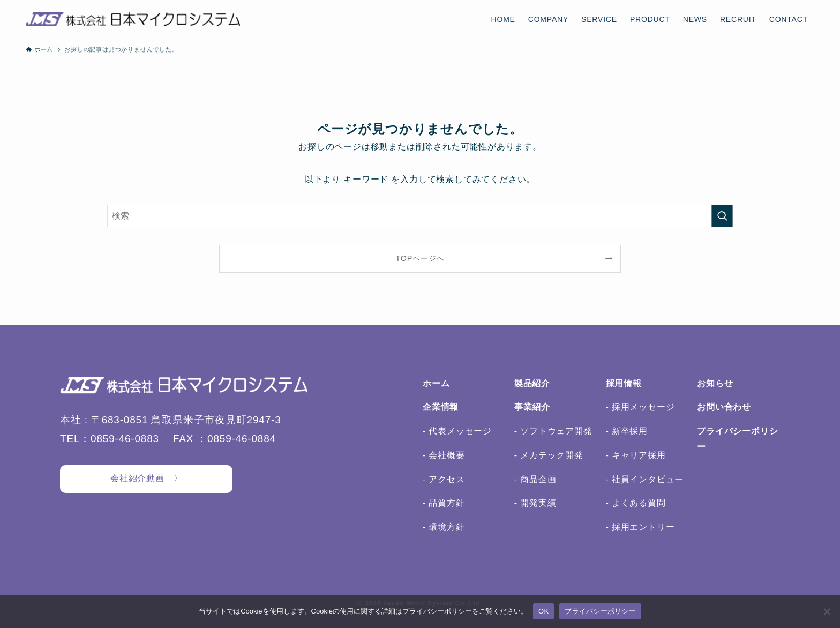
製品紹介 (532, 383)
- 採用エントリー (640, 527)
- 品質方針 (444, 503)
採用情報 (624, 383)
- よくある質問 (636, 503)
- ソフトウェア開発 (553, 431)
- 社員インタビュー (645, 479)
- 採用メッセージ (640, 407)
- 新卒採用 (627, 431)
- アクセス (444, 479)
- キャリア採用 (636, 455)
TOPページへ (420, 258)
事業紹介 (532, 407)
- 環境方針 (444, 527)
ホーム (436, 383)
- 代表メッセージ (457, 431)
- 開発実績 (535, 503)
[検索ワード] (420, 216)
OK (543, 611)
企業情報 (441, 407)
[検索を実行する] (722, 216)
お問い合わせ (724, 407)
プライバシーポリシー (600, 611)
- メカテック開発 (549, 455)
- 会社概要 (444, 455)
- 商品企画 (535, 479)
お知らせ (715, 383)
